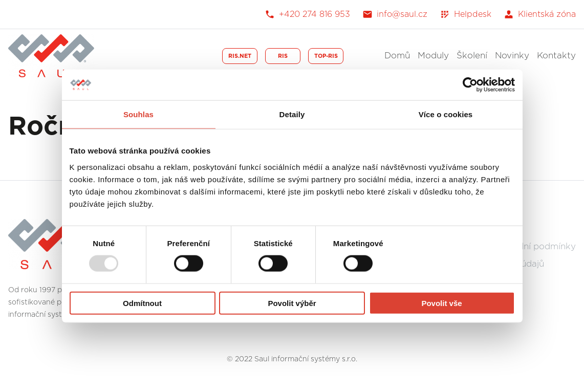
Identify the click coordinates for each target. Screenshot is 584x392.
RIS (283, 56)
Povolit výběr (292, 303)
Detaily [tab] (292, 114)
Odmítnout (142, 303)
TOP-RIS (326, 56)
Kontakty (556, 56)
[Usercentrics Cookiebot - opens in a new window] (470, 85)
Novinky (512, 56)
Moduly (433, 56)
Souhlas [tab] (138, 114)
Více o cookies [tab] (446, 114)
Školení (472, 56)
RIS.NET (240, 56)
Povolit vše (441, 303)
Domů (397, 56)
